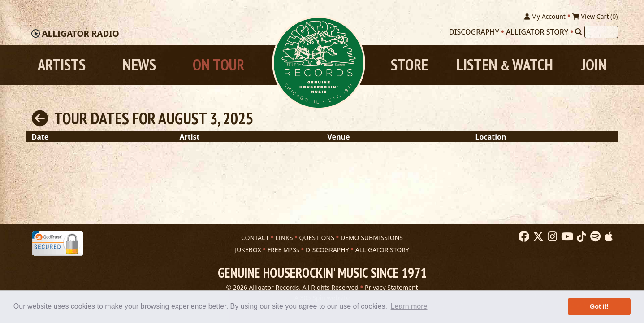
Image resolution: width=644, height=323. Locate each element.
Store (409, 65)
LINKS (284, 238)
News (139, 65)
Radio (80, 34)
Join (594, 65)
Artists (62, 65)
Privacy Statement (391, 287)
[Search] (579, 32)
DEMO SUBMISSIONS (372, 238)
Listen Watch (505, 65)
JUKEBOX (248, 250)
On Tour (218, 65)
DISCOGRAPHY (327, 250)
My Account (545, 16)
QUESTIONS (316, 238)
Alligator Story (537, 32)
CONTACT (255, 238)
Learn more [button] (409, 306)
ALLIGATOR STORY (382, 250)
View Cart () (595, 16)
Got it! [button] (599, 306)
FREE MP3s (283, 250)
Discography (474, 32)
